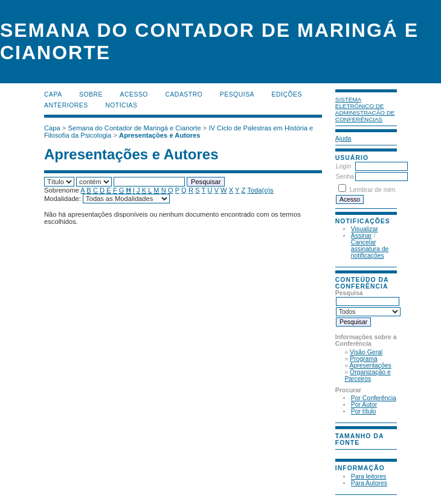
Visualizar (365, 229)
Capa (53, 94)
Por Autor (364, 405)
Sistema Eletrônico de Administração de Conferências (365, 109)
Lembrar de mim (373, 190)
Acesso (134, 94)
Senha (345, 177)
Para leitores (369, 477)
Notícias (121, 105)
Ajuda (343, 139)
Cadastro (184, 94)
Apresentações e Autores (160, 135)
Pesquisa (237, 94)
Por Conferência (374, 398)
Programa (364, 359)
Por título (364, 411)
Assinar (362, 236)
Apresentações (371, 365)
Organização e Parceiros (367, 375)
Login (343, 166)
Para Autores (369, 483)
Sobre (91, 94)
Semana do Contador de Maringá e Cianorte (135, 128)
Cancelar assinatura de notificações (370, 249)
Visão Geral (366, 352)
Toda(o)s (260, 190)
